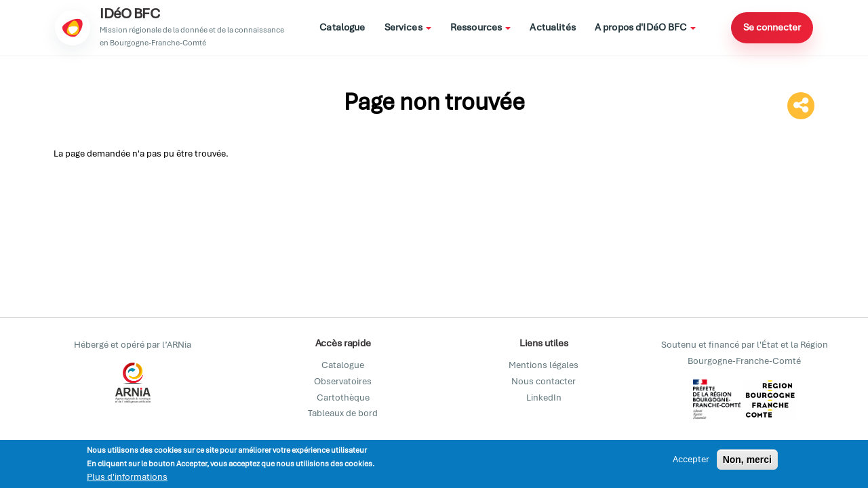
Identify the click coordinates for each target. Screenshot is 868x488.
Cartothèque (343, 398)
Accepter (691, 460)
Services (408, 27)
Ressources (481, 27)
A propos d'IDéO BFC (645, 27)
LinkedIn (544, 398)
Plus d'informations (127, 477)
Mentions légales (544, 365)
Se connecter (772, 27)
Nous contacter (544, 381)
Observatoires (343, 381)
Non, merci (747, 460)
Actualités (552, 27)
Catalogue (342, 27)
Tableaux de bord (343, 413)
